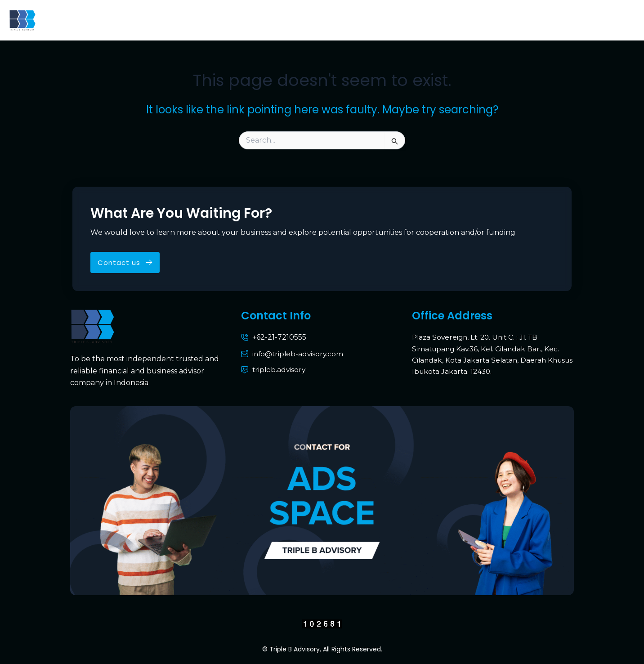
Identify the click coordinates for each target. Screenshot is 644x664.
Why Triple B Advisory (259, 20)
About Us (114, 20)
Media (541, 20)
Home (67, 20)
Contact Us (451, 20)
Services (337, 20)
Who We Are (174, 20)
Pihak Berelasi (599, 20)
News (501, 20)
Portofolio (391, 20)
